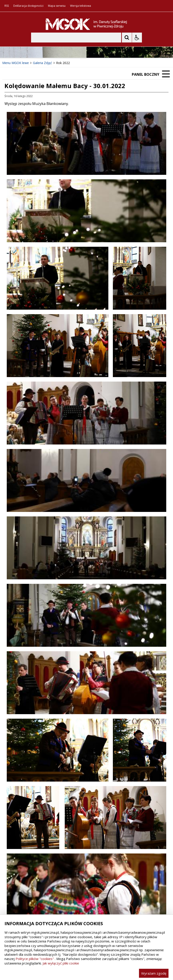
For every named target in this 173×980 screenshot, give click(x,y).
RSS (7, 6)
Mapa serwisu (57, 6)
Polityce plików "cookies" (35, 959)
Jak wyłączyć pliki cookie (61, 963)
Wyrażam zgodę (154, 973)
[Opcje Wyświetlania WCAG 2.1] (137, 38)
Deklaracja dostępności (28, 6)
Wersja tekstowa (81, 6)
